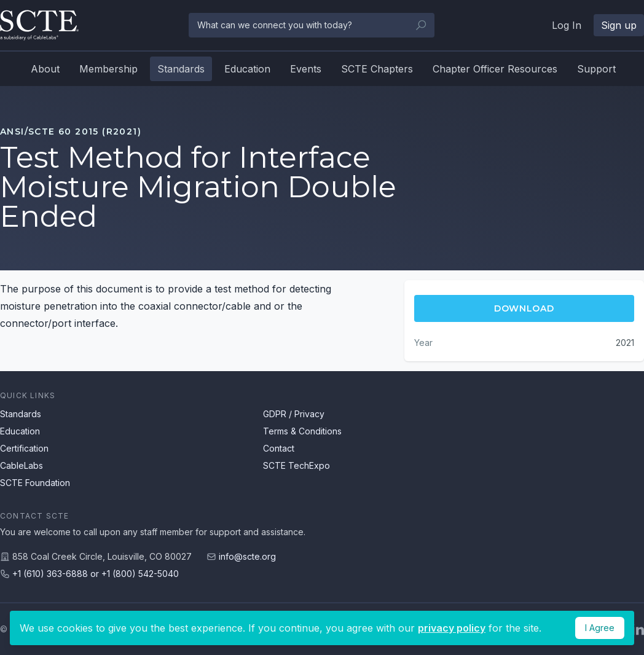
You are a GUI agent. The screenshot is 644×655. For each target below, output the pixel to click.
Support (596, 69)
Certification (24, 448)
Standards (181, 69)
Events (306, 69)
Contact (279, 448)
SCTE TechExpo (296, 465)
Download (524, 308)
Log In (567, 25)
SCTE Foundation (35, 483)
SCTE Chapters (377, 69)
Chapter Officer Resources (495, 69)
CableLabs (22, 465)
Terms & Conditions (302, 431)
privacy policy (452, 628)
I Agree (600, 628)
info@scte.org (247, 556)
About (45, 69)
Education (247, 69)
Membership (108, 69)
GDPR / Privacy (294, 414)
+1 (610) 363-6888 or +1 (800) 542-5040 (96, 574)
